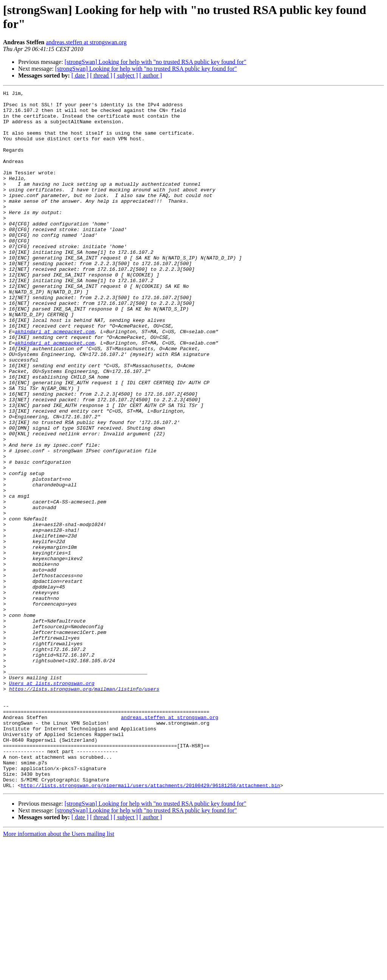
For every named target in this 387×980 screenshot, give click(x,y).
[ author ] (151, 75)
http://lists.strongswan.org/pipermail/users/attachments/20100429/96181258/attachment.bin (150, 925)
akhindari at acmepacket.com (55, 380)
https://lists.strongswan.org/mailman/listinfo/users (84, 809)
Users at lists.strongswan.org (52, 802)
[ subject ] (126, 75)
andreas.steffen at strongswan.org (86, 42)
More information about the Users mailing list (59, 973)
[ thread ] (101, 75)
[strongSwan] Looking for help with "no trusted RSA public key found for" (156, 62)
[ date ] (80, 75)
